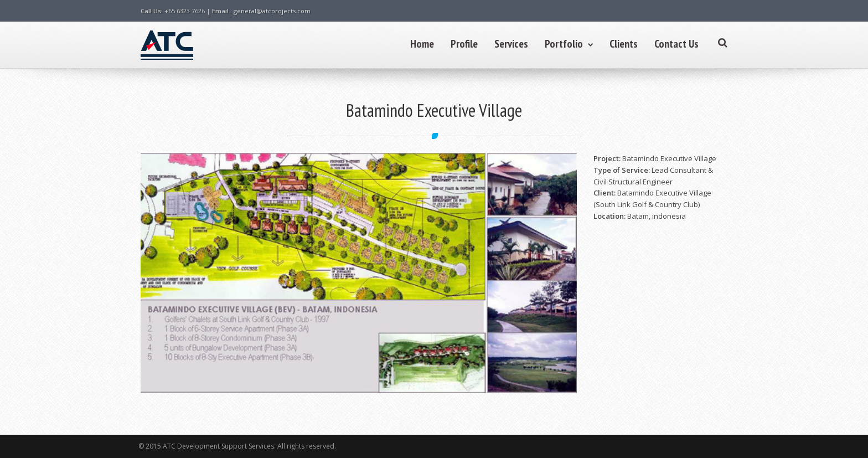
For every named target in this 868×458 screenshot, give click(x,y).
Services (511, 44)
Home (422, 44)
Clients (624, 44)
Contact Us (676, 44)
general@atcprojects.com (272, 11)
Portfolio (569, 44)
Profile (464, 44)
